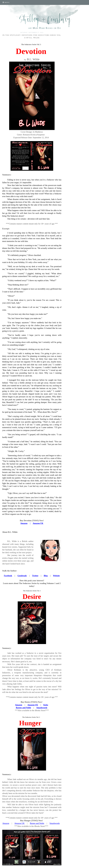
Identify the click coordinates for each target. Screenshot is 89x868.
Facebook (8, 576)
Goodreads (22, 576)
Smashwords (42, 708)
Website (56, 576)
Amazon (19, 705)
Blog (46, 576)
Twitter (35, 576)
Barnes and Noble (23, 708)
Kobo (46, 705)
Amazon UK (33, 705)
